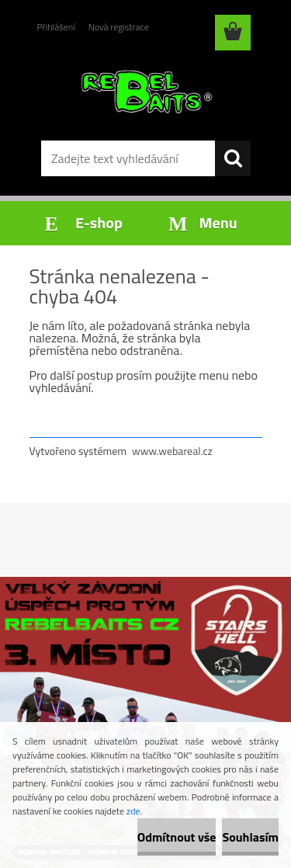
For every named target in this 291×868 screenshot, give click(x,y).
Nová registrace (119, 27)
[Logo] (145, 91)
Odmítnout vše (177, 837)
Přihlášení (56, 27)
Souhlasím (250, 837)
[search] (233, 158)
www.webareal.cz (172, 451)
